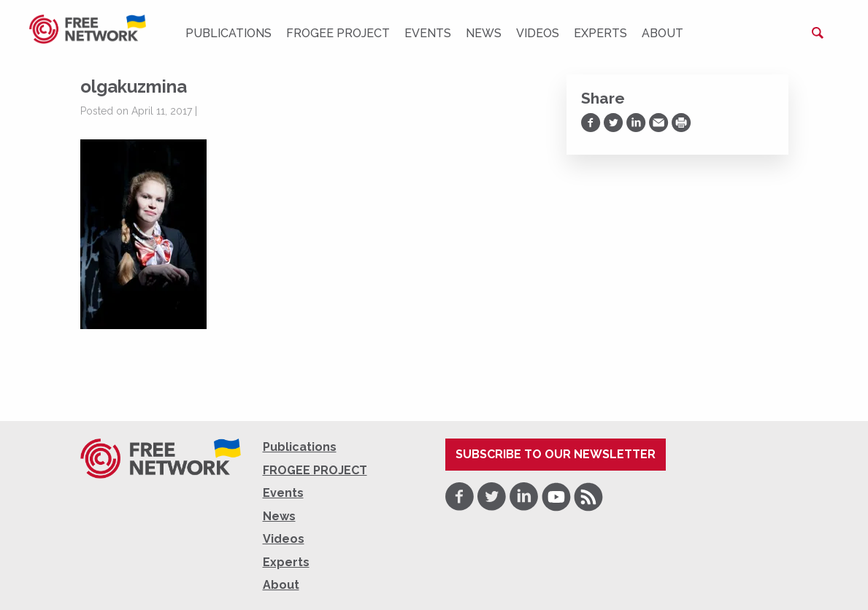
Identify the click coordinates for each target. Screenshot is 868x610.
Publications (228, 33)
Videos (538, 33)
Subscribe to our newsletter (556, 454)
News (484, 33)
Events (428, 33)
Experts (600, 33)
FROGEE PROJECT (338, 33)
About (662, 33)
